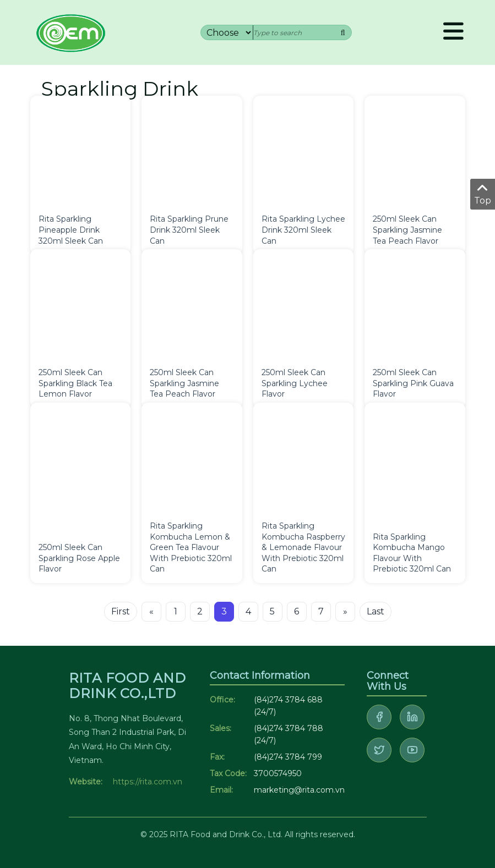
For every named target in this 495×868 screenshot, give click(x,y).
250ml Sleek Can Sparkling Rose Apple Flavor (79, 558)
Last (376, 611)
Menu (453, 31)
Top (483, 194)
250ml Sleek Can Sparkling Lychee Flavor (295, 383)
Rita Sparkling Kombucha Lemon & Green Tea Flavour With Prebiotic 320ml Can (191, 547)
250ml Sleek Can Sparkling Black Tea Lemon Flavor (75, 383)
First (121, 611)
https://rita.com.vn (148, 782)
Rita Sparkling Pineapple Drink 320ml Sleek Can (71, 230)
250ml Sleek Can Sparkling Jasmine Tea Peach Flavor (407, 230)
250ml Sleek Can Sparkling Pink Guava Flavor (413, 383)
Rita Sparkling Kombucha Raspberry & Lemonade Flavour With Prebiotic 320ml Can (303, 547)
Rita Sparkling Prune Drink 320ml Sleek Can (189, 230)
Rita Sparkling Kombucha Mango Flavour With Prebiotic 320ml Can (412, 553)
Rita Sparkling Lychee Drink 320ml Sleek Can (303, 230)
